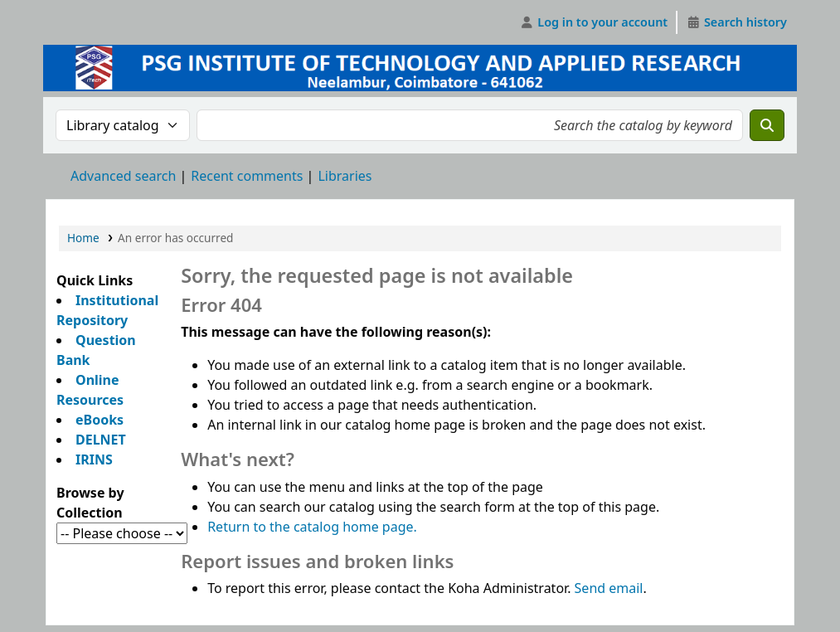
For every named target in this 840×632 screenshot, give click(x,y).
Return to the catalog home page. (312, 527)
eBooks (100, 420)
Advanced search (123, 176)
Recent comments (247, 176)
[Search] (767, 125)
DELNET (101, 440)
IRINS (94, 459)
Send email (609, 588)
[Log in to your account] (594, 22)
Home (83, 238)
